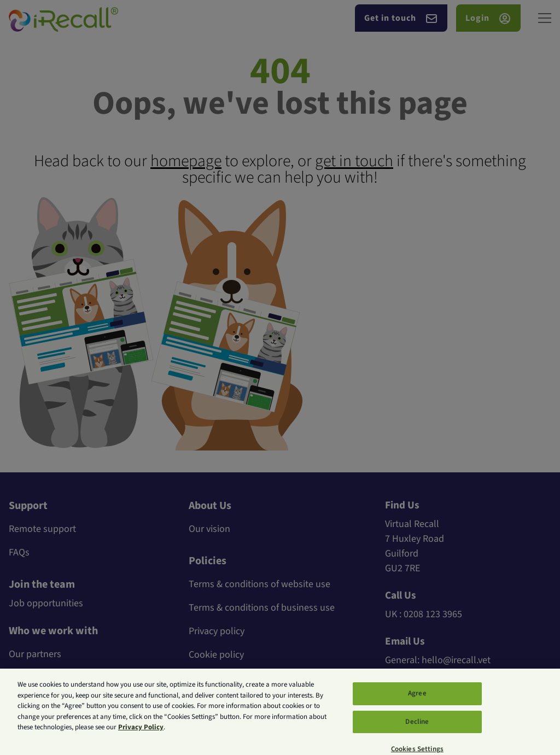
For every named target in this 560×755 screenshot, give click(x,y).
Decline (417, 727)
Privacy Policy (141, 733)
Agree (417, 699)
